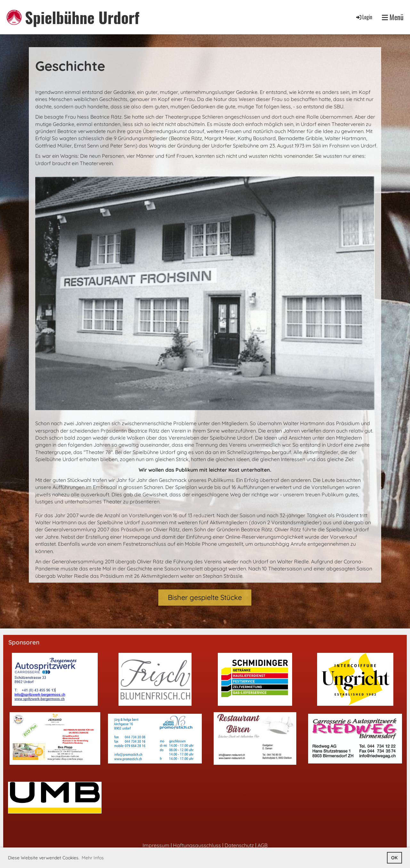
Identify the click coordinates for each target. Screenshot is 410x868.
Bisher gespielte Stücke (205, 597)
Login (364, 17)
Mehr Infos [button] (93, 858)
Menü (393, 17)
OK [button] (394, 858)
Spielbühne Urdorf (82, 17)
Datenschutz (239, 845)
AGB (262, 845)
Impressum (156, 845)
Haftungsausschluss (197, 845)
